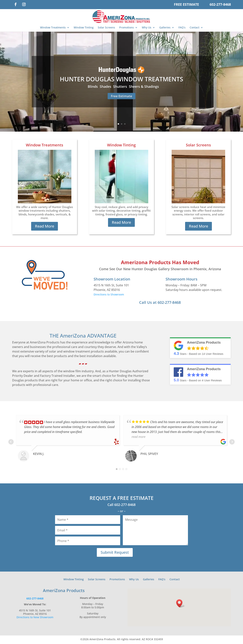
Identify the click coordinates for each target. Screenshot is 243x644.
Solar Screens (106, 27)
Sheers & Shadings (144, 86)
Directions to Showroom (109, 295)
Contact (194, 27)
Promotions (127, 27)
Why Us (147, 27)
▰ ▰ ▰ (83, 364)
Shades (105, 86)
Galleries (165, 27)
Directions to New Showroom (35, 618)
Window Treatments (53, 27)
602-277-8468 (220, 4)
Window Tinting (84, 27)
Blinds (93, 86)
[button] (181, 604)
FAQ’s (182, 27)
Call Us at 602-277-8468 (160, 303)
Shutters (120, 86)
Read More (45, 227)
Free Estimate (186, 4)
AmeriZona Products (64, 591)
